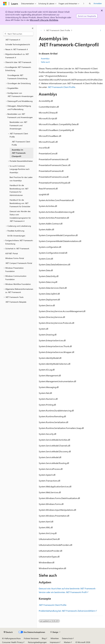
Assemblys (45, 58)
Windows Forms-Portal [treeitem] (15, 258)
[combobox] (18, 34)
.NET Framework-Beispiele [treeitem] (16, 302)
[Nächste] (84, 4)
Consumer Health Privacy (12, 642)
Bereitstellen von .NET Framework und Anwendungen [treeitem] (18, 125)
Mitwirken (55, 638)
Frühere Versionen (31, 638)
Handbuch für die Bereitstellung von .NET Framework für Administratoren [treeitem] (19, 190)
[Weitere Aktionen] (101, 30)
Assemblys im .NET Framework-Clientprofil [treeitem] (19, 153)
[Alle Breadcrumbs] (41, 30)
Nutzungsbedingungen (37, 642)
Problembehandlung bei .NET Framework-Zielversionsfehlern (67, 611)
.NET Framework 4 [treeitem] (13, 40)
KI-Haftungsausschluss (11, 638)
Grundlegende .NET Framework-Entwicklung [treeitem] (17, 77)
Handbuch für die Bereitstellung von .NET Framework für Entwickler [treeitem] (20, 203)
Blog (44, 638)
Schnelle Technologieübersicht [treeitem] (18, 44)
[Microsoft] (5, 4)
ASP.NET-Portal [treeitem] (12, 253)
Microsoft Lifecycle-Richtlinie (44, 20)
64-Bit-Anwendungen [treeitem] (16, 236)
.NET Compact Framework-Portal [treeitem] (19, 263)
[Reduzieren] (33, 28)
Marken (67, 642)
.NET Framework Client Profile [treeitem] (21, 143)
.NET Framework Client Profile (58, 30)
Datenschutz (67, 638)
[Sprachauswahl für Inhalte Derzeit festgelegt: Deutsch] (8, 632)
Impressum (54, 642)
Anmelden (98, 3)
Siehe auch (45, 62)
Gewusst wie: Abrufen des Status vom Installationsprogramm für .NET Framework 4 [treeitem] (20, 216)
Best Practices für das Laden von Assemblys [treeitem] (21, 179)
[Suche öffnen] (90, 4)
